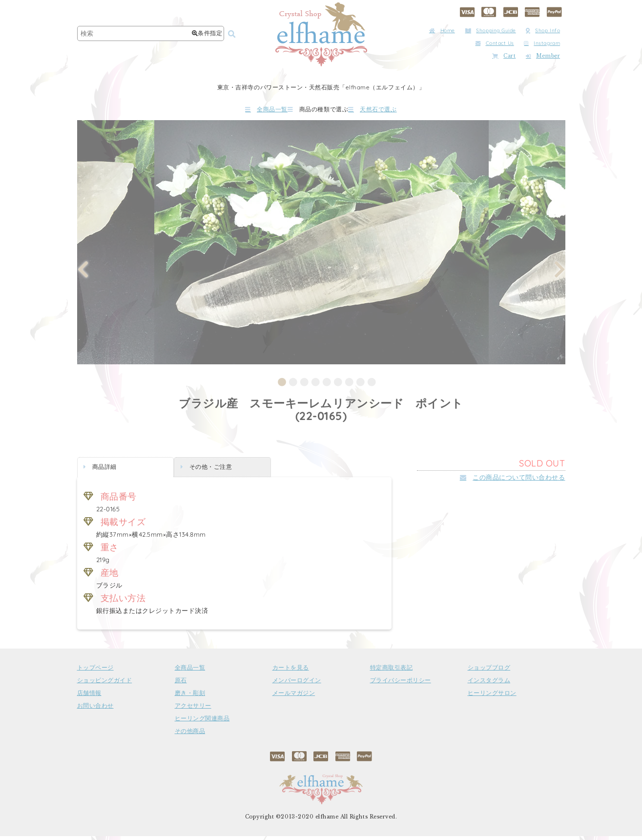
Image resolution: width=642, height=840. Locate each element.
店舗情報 (89, 697)
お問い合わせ (95, 710)
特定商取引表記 (392, 672)
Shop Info (543, 31)
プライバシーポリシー (401, 684)
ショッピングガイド (105, 684)
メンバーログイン (297, 684)
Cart (504, 56)
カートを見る (291, 672)
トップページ (95, 672)
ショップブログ (489, 672)
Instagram (542, 43)
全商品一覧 (237, 111)
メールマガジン (294, 697)
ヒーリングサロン (492, 697)
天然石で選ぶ (401, 111)
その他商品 (190, 735)
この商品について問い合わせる (513, 481)
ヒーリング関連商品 (202, 722)
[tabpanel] (321, 246)
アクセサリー (193, 710)
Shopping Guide (491, 31)
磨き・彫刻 (190, 697)
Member (543, 56)
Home (442, 31)
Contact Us (495, 43)
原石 (181, 684)
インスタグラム (489, 684)
